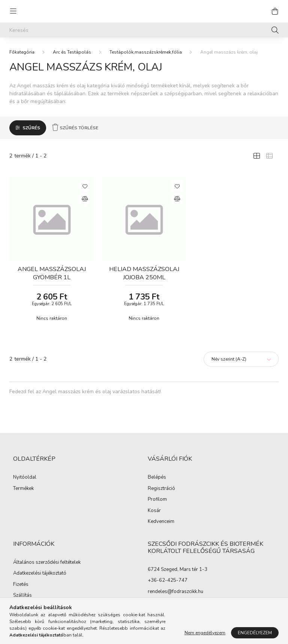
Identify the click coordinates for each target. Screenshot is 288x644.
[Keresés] (144, 30)
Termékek (23, 489)
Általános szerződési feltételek (47, 563)
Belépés (157, 478)
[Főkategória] (22, 52)
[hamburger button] (13, 11)
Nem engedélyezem (205, 633)
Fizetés (21, 585)
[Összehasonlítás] (85, 199)
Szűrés (31, 128)
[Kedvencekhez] (85, 186)
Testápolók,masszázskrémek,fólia (146, 52)
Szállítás (22, 596)
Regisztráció (161, 489)
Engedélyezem (255, 633)
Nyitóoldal (25, 478)
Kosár (154, 511)
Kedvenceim (161, 522)
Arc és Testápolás (72, 52)
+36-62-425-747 (168, 580)
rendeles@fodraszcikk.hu (175, 592)
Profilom (157, 500)
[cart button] (275, 11)
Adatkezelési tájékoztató (40, 574)
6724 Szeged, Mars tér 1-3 (178, 569)
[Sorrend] (241, 359)
